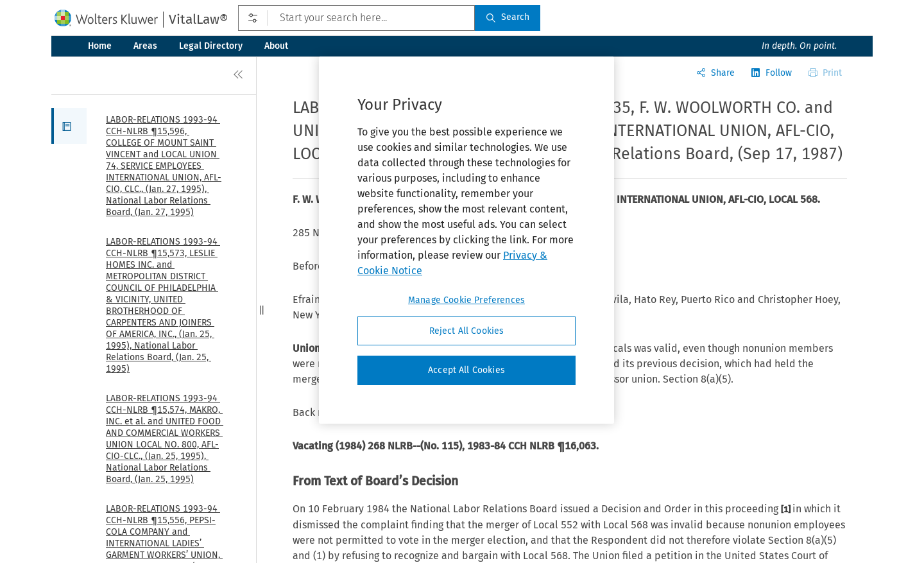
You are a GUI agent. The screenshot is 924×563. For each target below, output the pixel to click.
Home (100, 46)
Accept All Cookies (466, 370)
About (276, 46)
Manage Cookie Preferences (466, 300)
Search (508, 17)
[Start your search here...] (356, 18)
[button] (69, 126)
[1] (787, 509)
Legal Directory (211, 46)
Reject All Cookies (467, 331)
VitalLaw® (198, 19)
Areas (145, 46)
